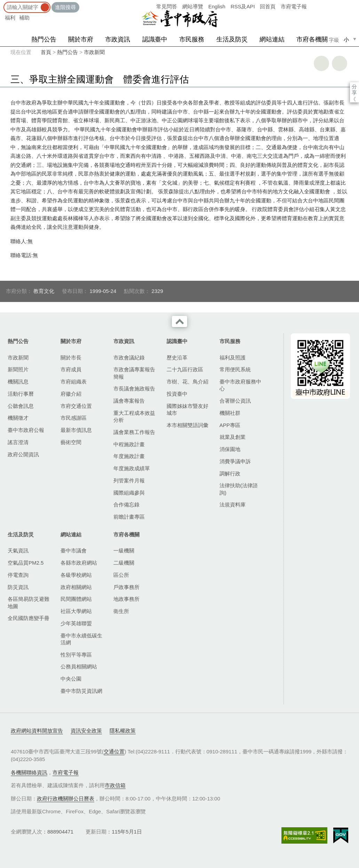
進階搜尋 (65, 7)
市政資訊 (118, 39)
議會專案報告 (129, 401)
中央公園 (71, 679)
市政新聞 (94, 52)
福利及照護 (233, 358)
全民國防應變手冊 (29, 618)
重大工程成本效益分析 (134, 416)
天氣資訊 (18, 551)
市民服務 (192, 39)
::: (2, 3)
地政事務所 (126, 599)
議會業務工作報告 (134, 432)
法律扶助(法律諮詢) (239, 489)
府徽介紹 (71, 394)
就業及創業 (233, 437)
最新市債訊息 (76, 430)
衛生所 (121, 611)
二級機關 (124, 563)
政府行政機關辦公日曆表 (66, 799)
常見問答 (167, 6)
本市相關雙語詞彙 (188, 425)
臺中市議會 (74, 551)
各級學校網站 (76, 575)
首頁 (46, 52)
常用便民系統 (235, 369)
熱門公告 (44, 39)
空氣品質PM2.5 (26, 563)
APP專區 (230, 425)
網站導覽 (193, 6)
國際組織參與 (129, 493)
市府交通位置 (76, 406)
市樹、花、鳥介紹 (188, 382)
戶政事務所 (126, 587)
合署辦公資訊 (235, 401)
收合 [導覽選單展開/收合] (179, 321)
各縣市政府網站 (79, 563)
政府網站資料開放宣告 (37, 731)
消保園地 (230, 449)
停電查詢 (18, 575)
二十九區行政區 (185, 369)
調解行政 (230, 474)
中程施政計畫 (129, 444)
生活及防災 (232, 39)
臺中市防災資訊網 (81, 691)
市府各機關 (312, 39)
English (217, 6)
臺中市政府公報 (26, 430)
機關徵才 (18, 418)
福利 (10, 18)
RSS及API (243, 6)
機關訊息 (18, 382)
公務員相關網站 (79, 666)
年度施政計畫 (129, 456)
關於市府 (81, 39)
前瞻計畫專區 (129, 517)
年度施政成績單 (132, 468)
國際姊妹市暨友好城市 (188, 409)
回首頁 (268, 6)
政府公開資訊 (23, 454)
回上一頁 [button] (340, 63)
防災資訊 (18, 587)
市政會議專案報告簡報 (134, 373)
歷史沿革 (177, 358)
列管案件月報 (129, 480)
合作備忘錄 (126, 505)
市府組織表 (74, 382)
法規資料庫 (233, 505)
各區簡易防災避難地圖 (29, 602)
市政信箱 (115, 785)
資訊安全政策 (86, 731)
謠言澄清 (18, 442)
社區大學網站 (76, 611)
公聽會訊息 (21, 406)
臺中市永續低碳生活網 (81, 639)
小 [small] (346, 40)
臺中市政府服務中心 (240, 385)
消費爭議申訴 (235, 461)
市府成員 (71, 369)
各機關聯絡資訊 (29, 772)
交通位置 (114, 751)
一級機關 (124, 551)
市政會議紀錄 (129, 358)
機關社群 (230, 413)
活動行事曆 (21, 394)
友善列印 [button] (321, 63)
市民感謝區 (74, 418)
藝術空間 (71, 442)
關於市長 (71, 358)
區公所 (121, 575)
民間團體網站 (76, 599)
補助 (24, 18)
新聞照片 (18, 369)
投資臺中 (177, 394)
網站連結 (272, 39)
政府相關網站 (76, 587)
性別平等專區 (76, 655)
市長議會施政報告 (134, 389)
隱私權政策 (123, 731)
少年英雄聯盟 (76, 623)
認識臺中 (155, 39)
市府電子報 (294, 6)
